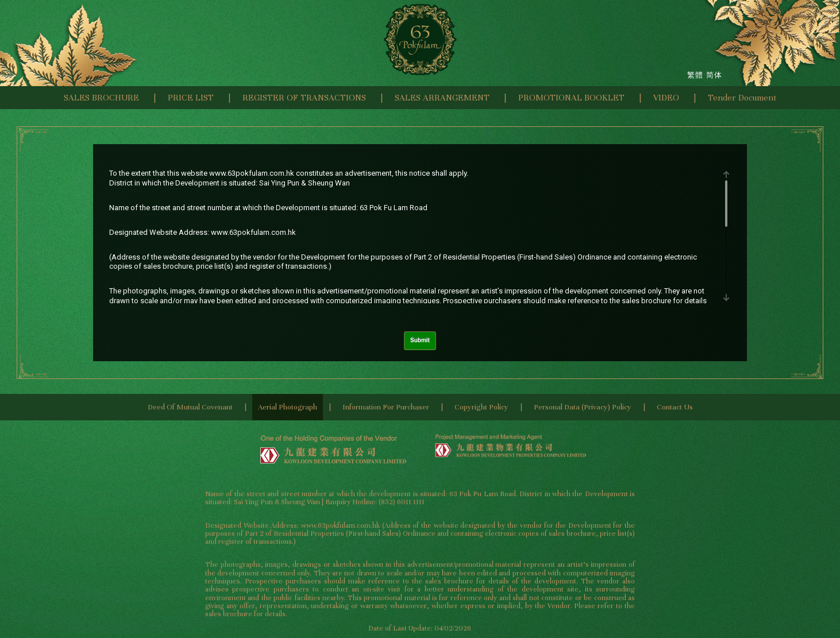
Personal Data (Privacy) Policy (583, 407)
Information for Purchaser (386, 407)
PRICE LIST (191, 98)
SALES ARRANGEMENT (442, 98)
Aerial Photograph (288, 407)
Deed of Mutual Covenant (190, 407)
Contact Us (675, 407)
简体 (714, 75)
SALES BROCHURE (101, 98)
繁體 (695, 75)
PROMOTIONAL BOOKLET (571, 98)
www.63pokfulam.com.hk (252, 173)
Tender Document (742, 98)
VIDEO (666, 98)
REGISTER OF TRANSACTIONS (304, 98)
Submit (420, 340)
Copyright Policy (481, 407)
